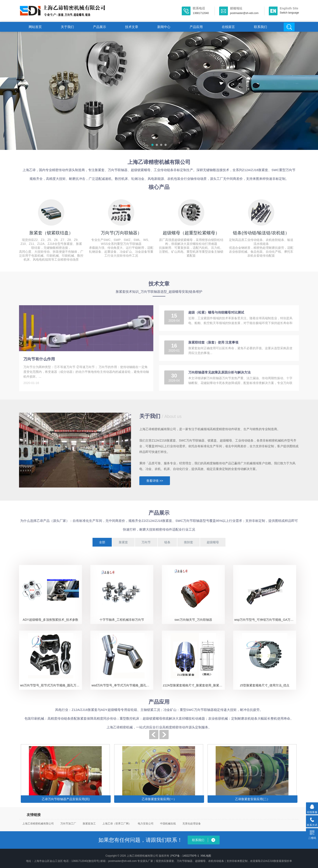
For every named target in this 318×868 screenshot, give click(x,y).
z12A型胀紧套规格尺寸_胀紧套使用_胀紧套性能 (194, 685)
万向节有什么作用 (39, 359)
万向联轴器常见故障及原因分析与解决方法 (219, 372)
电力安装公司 (146, 824)
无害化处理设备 (192, 824)
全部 (102, 542)
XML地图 (206, 856)
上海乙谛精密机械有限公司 (38, 824)
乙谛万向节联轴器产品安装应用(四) (66, 799)
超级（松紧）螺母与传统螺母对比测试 (216, 312)
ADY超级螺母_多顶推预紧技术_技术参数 (51, 620)
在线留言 (228, 27)
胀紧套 (123, 542)
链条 (167, 542)
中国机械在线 (168, 824)
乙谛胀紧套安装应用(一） (159, 799)
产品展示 (100, 27)
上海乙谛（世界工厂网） (117, 824)
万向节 (146, 542)
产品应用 (196, 27)
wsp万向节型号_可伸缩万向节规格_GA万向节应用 (265, 620)
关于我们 (67, 27)
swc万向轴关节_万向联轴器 (193, 620)
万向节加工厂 (68, 824)
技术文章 (132, 27)
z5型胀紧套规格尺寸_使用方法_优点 (265, 685)
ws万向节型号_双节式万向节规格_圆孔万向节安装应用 (51, 685)
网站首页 (35, 27)
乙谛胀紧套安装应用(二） (252, 799)
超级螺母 (213, 542)
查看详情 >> (155, 481)
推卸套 (189, 542)
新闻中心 (164, 27)
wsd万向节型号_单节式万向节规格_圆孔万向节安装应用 (122, 685)
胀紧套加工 (89, 824)
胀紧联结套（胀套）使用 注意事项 (213, 342)
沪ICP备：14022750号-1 (185, 856)
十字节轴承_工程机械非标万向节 (122, 620)
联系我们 (260, 27)
